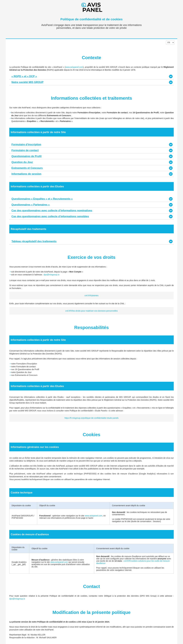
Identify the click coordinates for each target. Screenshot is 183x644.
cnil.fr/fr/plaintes (91, 296)
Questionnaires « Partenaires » (31, 205)
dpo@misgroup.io (51, 275)
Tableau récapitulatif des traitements (34, 241)
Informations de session (26, 174)
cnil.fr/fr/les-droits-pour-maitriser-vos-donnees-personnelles (91, 311)
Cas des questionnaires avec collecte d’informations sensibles (50, 216)
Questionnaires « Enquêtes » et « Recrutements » (42, 199)
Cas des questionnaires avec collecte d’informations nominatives (52, 211)
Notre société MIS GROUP (27, 82)
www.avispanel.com (74, 67)
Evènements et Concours (27, 168)
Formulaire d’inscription (26, 145)
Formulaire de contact (25, 150)
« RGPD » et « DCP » (24, 76)
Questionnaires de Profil (26, 156)
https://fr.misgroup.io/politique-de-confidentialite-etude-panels (91, 418)
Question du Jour (22, 162)
